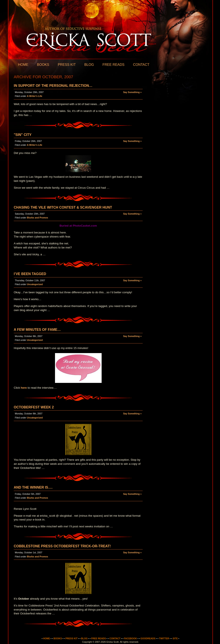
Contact (141, 65)
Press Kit (67, 65)
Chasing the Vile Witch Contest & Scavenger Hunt (63, 207)
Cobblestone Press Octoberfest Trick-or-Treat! (62, 546)
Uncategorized (35, 284)
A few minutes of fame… (37, 330)
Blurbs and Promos (37, 218)
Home (23, 65)
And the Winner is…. (33, 487)
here (24, 388)
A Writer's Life (34, 96)
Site (175, 638)
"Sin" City (23, 135)
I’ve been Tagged (30, 274)
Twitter (164, 638)
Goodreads (148, 638)
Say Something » (132, 92)
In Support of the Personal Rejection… (53, 86)
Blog (89, 65)
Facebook (130, 638)
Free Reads (113, 65)
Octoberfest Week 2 (34, 407)
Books (43, 65)
